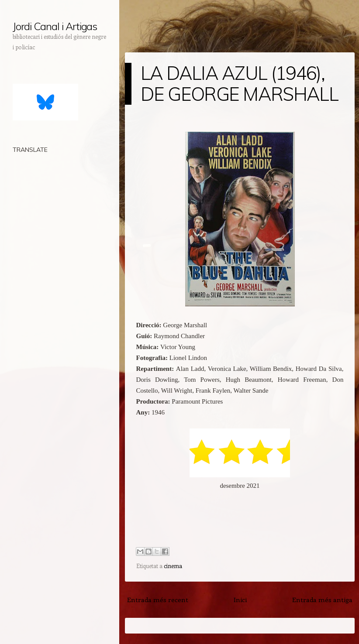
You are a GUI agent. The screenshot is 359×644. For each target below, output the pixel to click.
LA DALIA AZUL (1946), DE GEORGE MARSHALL (239, 84)
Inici (240, 599)
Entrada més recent (158, 599)
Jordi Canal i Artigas (55, 26)
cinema (173, 566)
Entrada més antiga (322, 599)
